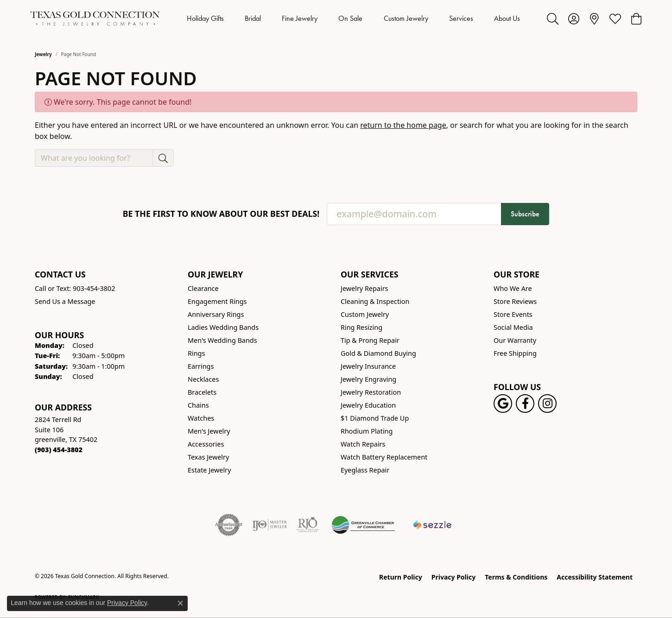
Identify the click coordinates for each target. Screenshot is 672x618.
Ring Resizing (361, 327)
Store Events (513, 314)
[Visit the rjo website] (308, 525)
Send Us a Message (65, 301)
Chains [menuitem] (198, 405)
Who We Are (513, 288)
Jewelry (43, 54)
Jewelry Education (368, 405)
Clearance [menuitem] (203, 288)
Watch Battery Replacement (384, 457)
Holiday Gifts (205, 18)
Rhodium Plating (367, 431)
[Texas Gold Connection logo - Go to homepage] (95, 19)
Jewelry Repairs (364, 288)
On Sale (350, 18)
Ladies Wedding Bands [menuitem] (223, 327)
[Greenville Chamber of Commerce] (363, 525)
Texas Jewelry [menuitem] (208, 457)
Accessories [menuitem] (206, 444)
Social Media (513, 327)
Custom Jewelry (406, 18)
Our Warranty (515, 340)
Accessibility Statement (595, 577)
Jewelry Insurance (368, 366)
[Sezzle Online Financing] (433, 525)
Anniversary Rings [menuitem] (216, 314)
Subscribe (525, 214)
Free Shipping (515, 353)
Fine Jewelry (300, 18)
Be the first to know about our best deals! (221, 214)
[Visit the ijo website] (269, 525)
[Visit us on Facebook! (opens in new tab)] (525, 404)
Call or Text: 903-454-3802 (75, 288)
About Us (507, 18)
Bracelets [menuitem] (202, 392)
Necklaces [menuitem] (203, 379)
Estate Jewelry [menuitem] (209, 470)
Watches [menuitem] (201, 418)
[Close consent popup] (180, 603)
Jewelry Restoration (371, 392)
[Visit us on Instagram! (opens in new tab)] (547, 404)
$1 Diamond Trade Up (375, 418)
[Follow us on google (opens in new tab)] (503, 404)
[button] (553, 19)
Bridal (253, 18)
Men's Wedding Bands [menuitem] (222, 340)
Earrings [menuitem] (201, 366)
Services (461, 18)
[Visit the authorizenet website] (229, 525)
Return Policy (401, 577)
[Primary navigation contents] (353, 19)
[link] (594, 19)
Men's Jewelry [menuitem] (209, 431)
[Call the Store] (59, 450)
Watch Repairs (363, 444)
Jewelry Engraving (368, 379)
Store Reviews (515, 301)
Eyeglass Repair (365, 470)
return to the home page (403, 125)
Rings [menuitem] (196, 353)
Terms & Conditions (516, 577)
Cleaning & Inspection (375, 301)
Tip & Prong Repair (370, 340)
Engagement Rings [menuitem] (217, 301)
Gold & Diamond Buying (378, 353)
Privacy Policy (453, 577)
